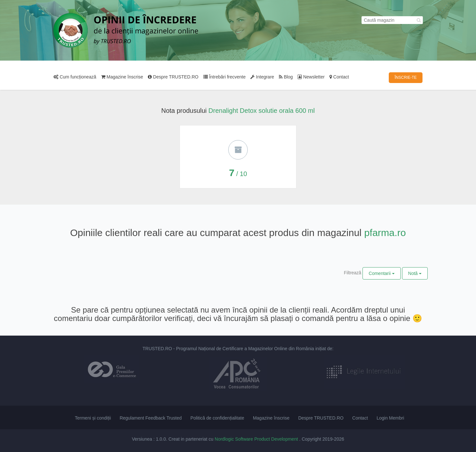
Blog (286, 77)
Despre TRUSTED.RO (173, 77)
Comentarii (382, 273)
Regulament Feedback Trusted (151, 418)
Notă (415, 273)
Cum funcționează (75, 77)
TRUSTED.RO (157, 349)
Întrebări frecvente (225, 77)
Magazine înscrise (122, 77)
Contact (339, 77)
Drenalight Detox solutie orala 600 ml (262, 111)
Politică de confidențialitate (217, 418)
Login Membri (390, 418)
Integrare (262, 77)
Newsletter (311, 77)
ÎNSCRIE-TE (406, 77)
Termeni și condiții (93, 418)
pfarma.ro (385, 233)
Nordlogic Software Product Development (257, 439)
